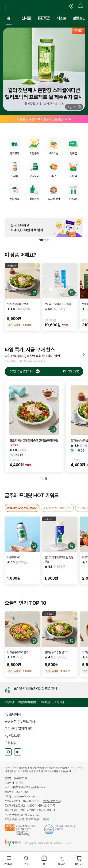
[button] (74, 107)
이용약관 (9, 702)
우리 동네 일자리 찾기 (19, 728)
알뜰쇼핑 (79, 18)
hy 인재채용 (13, 736)
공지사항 (7, 690)
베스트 (62, 18)
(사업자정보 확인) (52, 801)
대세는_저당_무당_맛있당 (23, 508)
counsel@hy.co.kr (24, 796)
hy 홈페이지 (13, 714)
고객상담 (11, 743)
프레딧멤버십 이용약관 (52, 702)
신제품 (26, 18)
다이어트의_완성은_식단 (58, 508)
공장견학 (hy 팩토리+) (20, 721)
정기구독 (44, 18)
